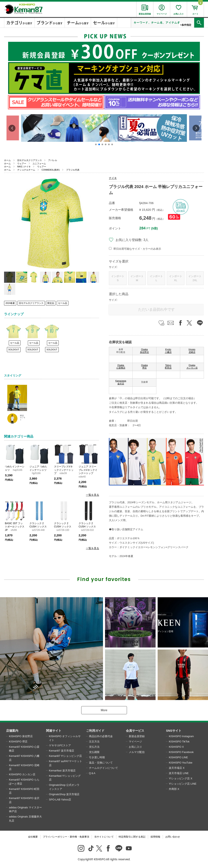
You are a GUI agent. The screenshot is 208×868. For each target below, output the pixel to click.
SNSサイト (174, 731)
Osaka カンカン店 (192, 367)
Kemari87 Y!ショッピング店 (65, 756)
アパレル (53, 160)
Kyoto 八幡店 (168, 351)
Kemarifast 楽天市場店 (62, 771)
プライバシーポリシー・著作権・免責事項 (66, 837)
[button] (96, 144)
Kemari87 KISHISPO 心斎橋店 (24, 749)
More (104, 710)
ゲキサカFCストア (60, 745)
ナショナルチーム (26, 170)
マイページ (135, 742)
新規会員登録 (137, 736)
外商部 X (174, 789)
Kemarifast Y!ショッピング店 (65, 778)
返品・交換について (101, 763)
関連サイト (54, 731)
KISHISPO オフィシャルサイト (65, 738)
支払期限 (94, 752)
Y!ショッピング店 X (181, 778)
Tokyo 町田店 (168, 367)
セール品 (63, 303)
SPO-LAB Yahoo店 (60, 800)
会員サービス (135, 731)
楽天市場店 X (177, 768)
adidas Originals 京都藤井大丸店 (25, 819)
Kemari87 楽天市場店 (62, 751)
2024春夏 (10, 303)
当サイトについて (104, 837)
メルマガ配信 (137, 752)
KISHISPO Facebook (181, 752)
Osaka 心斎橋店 (121, 367)
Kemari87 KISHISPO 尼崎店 (24, 767)
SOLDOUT (14, 350)
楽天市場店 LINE (179, 773)
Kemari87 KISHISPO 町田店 (24, 791)
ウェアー (22, 163)
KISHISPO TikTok (179, 742)
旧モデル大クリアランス (30, 160)
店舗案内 (12, 731)
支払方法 (94, 747)
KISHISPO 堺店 (18, 742)
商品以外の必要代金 (101, 736)
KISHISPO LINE (178, 757)
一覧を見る (93, 495)
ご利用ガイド (95, 731)
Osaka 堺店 (145, 367)
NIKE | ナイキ (24, 167)
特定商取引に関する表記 (132, 837)
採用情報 (155, 837)
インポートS (118, 278)
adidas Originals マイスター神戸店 (25, 809)
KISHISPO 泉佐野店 (21, 736)
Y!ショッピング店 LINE (183, 784)
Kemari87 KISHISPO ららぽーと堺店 (24, 782)
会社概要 (33, 837)
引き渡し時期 (97, 757)
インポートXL (176, 278)
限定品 (51, 303)
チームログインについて (103, 768)
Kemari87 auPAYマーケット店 (66, 763)
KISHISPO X (176, 747)
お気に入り (135, 747)
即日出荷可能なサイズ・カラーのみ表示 (137, 249)
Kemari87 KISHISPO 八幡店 (24, 758)
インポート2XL (195, 278)
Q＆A (92, 773)
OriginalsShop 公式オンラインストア (64, 787)
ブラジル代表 (73, 170)
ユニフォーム (39, 163)
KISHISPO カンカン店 (22, 774)
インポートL (156, 278)
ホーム (7, 160)
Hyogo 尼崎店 (192, 351)
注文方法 (94, 742)
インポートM (137, 278)
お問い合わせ (173, 837)
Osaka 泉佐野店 (144, 351)
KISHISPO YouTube (181, 763)
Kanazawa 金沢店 (121, 382)
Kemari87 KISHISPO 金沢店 (24, 800)
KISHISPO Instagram (181, 736)
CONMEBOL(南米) (50, 170)
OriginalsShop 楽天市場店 (64, 794)
